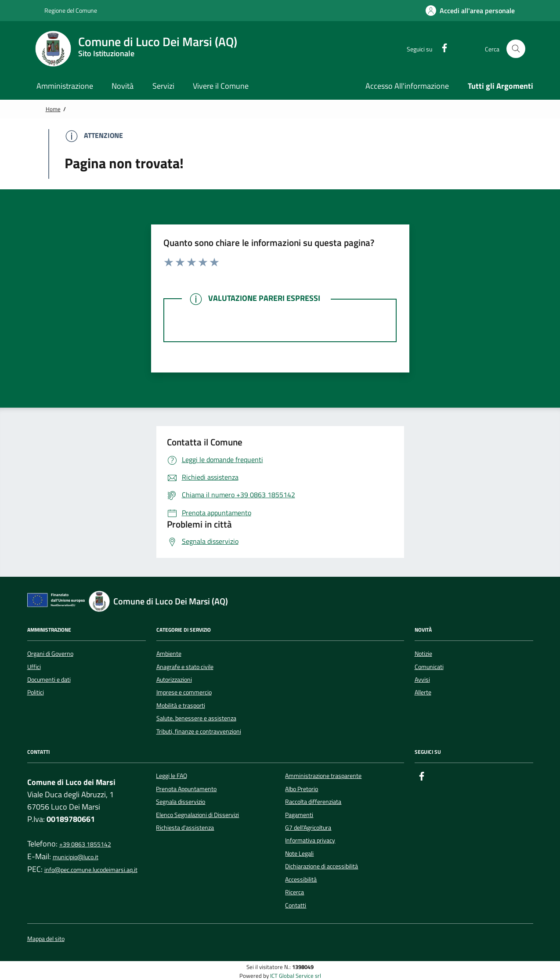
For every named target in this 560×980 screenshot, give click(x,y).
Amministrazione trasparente (323, 776)
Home (53, 109)
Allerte (423, 692)
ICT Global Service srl (296, 976)
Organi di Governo (50, 654)
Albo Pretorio (302, 789)
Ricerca (294, 892)
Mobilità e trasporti (181, 705)
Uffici (34, 667)
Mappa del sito (46, 939)
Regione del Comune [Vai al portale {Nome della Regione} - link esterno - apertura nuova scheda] (66, 11)
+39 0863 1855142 (85, 844)
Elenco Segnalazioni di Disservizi (197, 815)
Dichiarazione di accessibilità (322, 866)
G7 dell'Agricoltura (308, 828)
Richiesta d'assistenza (185, 828)
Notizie (423, 654)
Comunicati (429, 667)
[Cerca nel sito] (516, 49)
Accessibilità (301, 879)
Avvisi (422, 680)
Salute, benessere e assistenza (196, 718)
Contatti (296, 905)
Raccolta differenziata (313, 802)
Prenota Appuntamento (186, 789)
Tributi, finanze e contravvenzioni (199, 731)
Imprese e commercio (184, 692)
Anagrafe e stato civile (185, 667)
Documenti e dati (49, 680)
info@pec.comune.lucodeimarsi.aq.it (91, 870)
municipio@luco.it (76, 857)
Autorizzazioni (174, 680)
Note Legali (299, 853)
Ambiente (169, 654)
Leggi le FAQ (172, 776)
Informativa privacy (310, 840)
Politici (36, 692)
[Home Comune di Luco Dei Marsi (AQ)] (141, 49)
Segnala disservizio (181, 802)
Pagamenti (299, 815)
